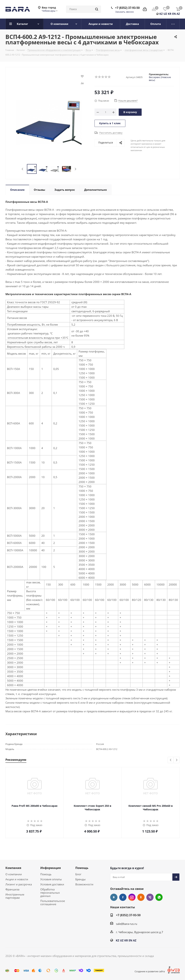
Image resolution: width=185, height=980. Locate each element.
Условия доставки (52, 884)
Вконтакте (114, 897)
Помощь (46, 874)
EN (174, 14)
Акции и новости (17, 879)
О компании (14, 874)
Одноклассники (141, 897)
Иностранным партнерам (15, 896)
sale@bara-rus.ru (127, 924)
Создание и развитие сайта (150, 971)
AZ (178, 14)
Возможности (84, 884)
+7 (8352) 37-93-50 (127, 8)
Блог (78, 874)
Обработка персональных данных (50, 893)
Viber (150, 897)
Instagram (132, 897)
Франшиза (12, 889)
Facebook (123, 897)
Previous (23, 169)
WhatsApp (159, 897)
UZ (165, 14)
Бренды (80, 879)
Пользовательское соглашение (53, 902)
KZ (161, 14)
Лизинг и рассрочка (19, 884)
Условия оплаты (51, 879)
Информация (50, 868)
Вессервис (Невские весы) (160, 79)
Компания (13, 868)
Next (75, 169)
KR (170, 14)
